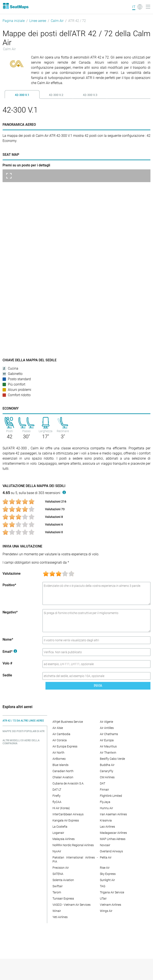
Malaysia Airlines (64, 839)
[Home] (16, 6)
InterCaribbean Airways (68, 814)
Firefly (57, 796)
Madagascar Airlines (113, 833)
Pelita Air (106, 857)
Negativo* (10, 612)
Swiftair (58, 886)
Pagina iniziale (14, 21)
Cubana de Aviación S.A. (68, 783)
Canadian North (63, 771)
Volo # (7, 663)
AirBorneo (59, 759)
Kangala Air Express (66, 820)
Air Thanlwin (108, 753)
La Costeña (60, 827)
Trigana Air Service (112, 892)
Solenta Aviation (63, 880)
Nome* (8, 639)
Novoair (105, 845)
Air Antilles (107, 728)
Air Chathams (109, 734)
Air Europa (107, 740)
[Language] (137, 7)
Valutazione (12, 574)
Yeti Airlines (60, 917)
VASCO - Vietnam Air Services (72, 905)
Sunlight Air (107, 880)
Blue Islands (60, 765)
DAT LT (57, 790)
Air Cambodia (61, 734)
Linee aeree (38, 21)
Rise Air (105, 868)
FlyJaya (105, 802)
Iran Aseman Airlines (113, 814)
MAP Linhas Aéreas (113, 839)
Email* (10, 652)
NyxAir (57, 851)
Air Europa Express (65, 746)
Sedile (7, 675)
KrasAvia (106, 820)
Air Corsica (60, 740)
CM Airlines (107, 777)
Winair (57, 911)
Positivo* (9, 585)
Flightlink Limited (111, 796)
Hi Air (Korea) (61, 808)
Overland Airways (111, 851)
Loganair (58, 833)
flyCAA (57, 802)
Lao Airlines (107, 827)
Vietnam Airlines (110, 905)
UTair (103, 899)
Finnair (104, 790)
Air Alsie (58, 728)
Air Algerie (106, 722)
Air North (58, 753)
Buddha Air (107, 765)
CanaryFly (107, 771)
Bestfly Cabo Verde (112, 759)
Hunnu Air (106, 808)
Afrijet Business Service (68, 722)
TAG (103, 886)
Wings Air (106, 911)
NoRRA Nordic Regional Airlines (73, 845)
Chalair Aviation (63, 777)
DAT (103, 783)
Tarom (57, 892)
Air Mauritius (108, 746)
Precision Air (61, 868)
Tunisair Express (63, 899)
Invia (98, 686)
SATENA (58, 874)
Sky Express (108, 874)
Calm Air (57, 21)
